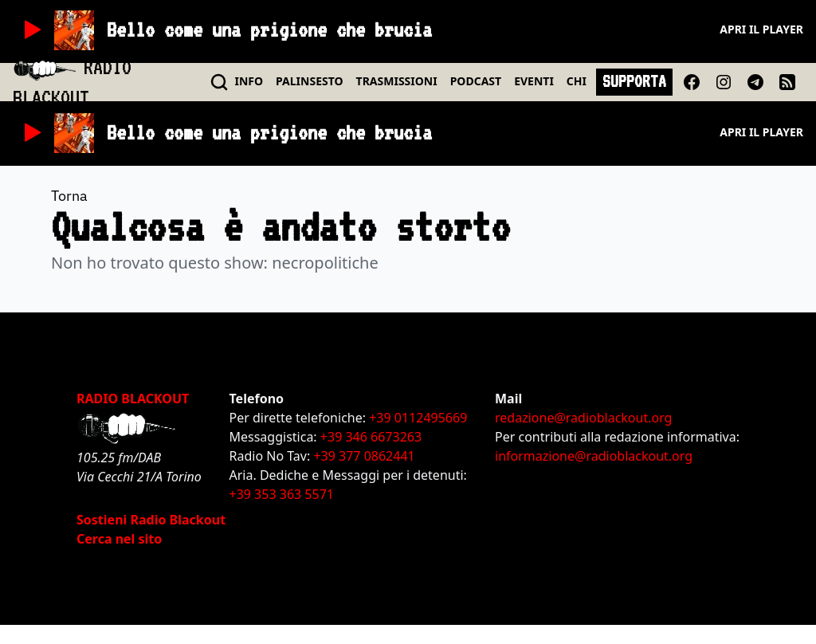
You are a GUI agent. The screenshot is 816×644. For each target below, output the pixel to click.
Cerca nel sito (119, 539)
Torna (69, 196)
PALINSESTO (309, 81)
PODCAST (476, 81)
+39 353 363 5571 (282, 494)
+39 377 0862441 (364, 456)
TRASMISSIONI (397, 81)
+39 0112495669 (418, 418)
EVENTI (534, 81)
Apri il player (761, 29)
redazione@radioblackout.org (583, 418)
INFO (249, 81)
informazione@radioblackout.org (594, 456)
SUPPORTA (634, 81)
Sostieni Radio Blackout (151, 520)
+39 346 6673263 (371, 437)
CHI (577, 81)
